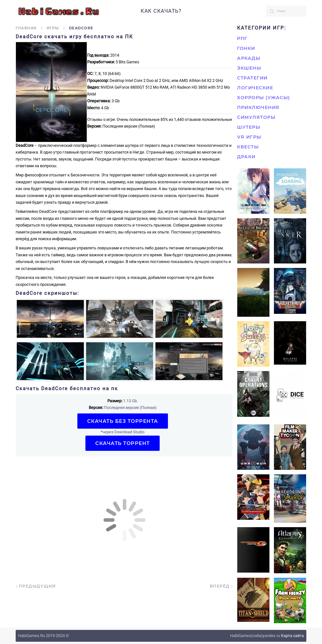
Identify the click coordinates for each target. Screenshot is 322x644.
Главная (26, 28)
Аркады (249, 58)
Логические (255, 88)
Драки (246, 157)
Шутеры (249, 127)
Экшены (249, 68)
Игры (53, 28)
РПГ (242, 39)
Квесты (248, 147)
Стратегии (252, 78)
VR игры (249, 137)
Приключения (258, 107)
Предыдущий (36, 586)
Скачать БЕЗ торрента (123, 421)
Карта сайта (292, 636)
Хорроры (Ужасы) (264, 98)
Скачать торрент (123, 443)
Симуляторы (256, 117)
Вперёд (221, 586)
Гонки (246, 48)
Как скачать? (161, 11)
